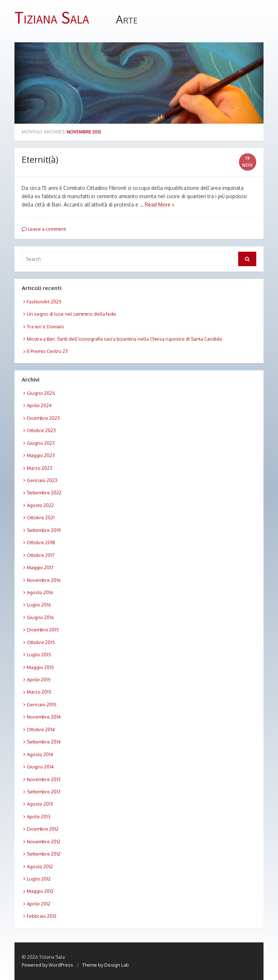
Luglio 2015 (39, 655)
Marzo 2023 (39, 468)
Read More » (160, 204)
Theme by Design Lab (106, 965)
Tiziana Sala (52, 18)
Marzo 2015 (39, 692)
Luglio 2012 (39, 879)
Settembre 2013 (44, 792)
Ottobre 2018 (41, 542)
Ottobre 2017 (41, 555)
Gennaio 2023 (42, 480)
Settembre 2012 (44, 854)
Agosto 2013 (40, 804)
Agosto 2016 (40, 592)
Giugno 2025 (41, 393)
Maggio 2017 (40, 567)
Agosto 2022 (40, 505)
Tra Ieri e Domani (45, 327)
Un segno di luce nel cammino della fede (71, 314)
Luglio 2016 (39, 605)
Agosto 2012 (40, 866)
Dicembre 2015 (43, 630)
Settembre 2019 (44, 530)
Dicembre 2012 (43, 829)
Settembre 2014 (44, 742)
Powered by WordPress (47, 965)
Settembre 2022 (44, 493)
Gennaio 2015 (42, 704)
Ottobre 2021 (41, 517)
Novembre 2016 (44, 580)
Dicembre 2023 (43, 418)
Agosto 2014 (40, 754)
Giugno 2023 (41, 443)
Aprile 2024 (39, 405)
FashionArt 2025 (44, 302)
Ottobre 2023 (41, 430)
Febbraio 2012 (42, 916)
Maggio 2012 (40, 891)
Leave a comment (44, 229)
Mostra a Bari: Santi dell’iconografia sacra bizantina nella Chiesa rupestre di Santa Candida (124, 339)
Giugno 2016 (40, 617)
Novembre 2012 (44, 841)
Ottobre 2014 (41, 729)
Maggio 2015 (40, 667)
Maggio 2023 (41, 455)
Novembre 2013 (44, 779)
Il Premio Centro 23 (47, 351)
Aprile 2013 (39, 817)
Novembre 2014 (44, 717)
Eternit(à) (40, 159)
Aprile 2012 (39, 904)
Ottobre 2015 (41, 642)
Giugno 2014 (40, 767)
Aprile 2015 (39, 679)
